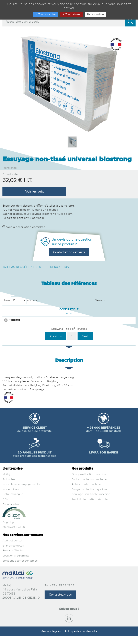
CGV (5, 507)
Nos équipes (10, 497)
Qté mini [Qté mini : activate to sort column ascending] (26, 311)
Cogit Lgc (9, 530)
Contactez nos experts (69, 252)
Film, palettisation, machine (89, 482)
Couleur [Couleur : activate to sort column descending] (38, 311)
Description (60, 267)
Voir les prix (34, 191)
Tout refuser (72, 14)
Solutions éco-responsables (20, 568)
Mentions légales (51, 639)
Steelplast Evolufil (14, 535)
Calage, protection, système (89, 497)
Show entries (20, 300)
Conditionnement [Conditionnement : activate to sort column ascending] (59, 311)
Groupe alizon (11, 512)
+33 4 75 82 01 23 (62, 593)
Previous (56, 344)
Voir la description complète (24, 227)
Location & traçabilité (16, 563)
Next (85, 344)
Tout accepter (46, 14)
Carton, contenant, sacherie (89, 487)
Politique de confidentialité (81, 639)
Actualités (9, 487)
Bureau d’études (13, 558)
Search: (115, 300)
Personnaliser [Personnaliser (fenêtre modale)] (96, 14)
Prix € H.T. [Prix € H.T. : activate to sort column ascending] (87, 311)
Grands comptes (13, 553)
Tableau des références (22, 267)
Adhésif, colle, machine (86, 492)
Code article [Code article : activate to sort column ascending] (12, 311)
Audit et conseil (13, 548)
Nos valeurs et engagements (21, 492)
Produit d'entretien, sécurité (90, 507)
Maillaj (6, 482)
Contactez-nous (60, 602)
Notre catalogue (13, 502)
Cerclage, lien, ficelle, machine (91, 502)
